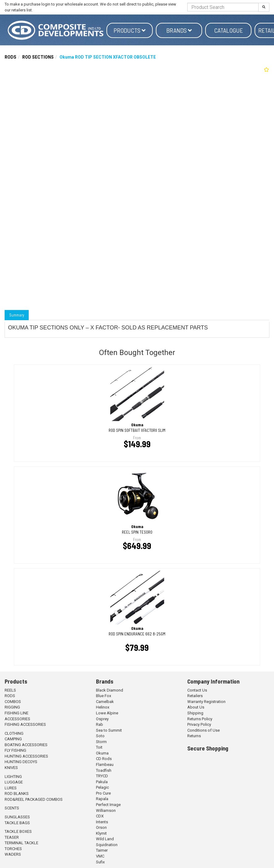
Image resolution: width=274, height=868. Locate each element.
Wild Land (105, 839)
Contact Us (197, 690)
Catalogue (228, 30)
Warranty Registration (206, 702)
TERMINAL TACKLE (21, 843)
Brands (179, 30)
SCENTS (12, 808)
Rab (100, 724)
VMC (100, 856)
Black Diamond (110, 690)
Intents (102, 822)
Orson (101, 827)
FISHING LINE (17, 713)
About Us (196, 707)
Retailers (195, 696)
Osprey (102, 719)
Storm (101, 742)
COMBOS (13, 702)
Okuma (102, 753)
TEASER (12, 837)
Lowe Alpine (107, 713)
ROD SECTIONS (38, 57)
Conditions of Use (203, 730)
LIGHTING (13, 777)
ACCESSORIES (17, 719)
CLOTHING (14, 733)
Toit (99, 747)
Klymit (101, 833)
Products (130, 30)
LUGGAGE (14, 782)
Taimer (102, 850)
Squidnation (107, 845)
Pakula (102, 782)
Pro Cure (103, 793)
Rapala (102, 799)
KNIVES (11, 768)
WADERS (13, 854)
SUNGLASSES (17, 817)
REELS (10, 690)
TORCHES (13, 849)
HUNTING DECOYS (21, 762)
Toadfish (104, 770)
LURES (11, 788)
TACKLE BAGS (17, 823)
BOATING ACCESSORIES (26, 745)
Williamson (106, 810)
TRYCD (102, 776)
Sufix (100, 862)
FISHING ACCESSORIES (25, 724)
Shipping (195, 713)
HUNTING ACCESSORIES (26, 756)
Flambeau (105, 765)
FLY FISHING (15, 750)
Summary (17, 315)
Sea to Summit (109, 730)
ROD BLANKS (17, 794)
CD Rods (104, 759)
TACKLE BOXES (18, 831)
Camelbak (105, 702)
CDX (100, 816)
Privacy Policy (199, 724)
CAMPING (13, 739)
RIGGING (12, 707)
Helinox (103, 707)
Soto (100, 736)
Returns (194, 736)
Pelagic (102, 787)
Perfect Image (108, 805)
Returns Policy (200, 719)
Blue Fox (104, 696)
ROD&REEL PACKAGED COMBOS (34, 799)
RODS (10, 57)
